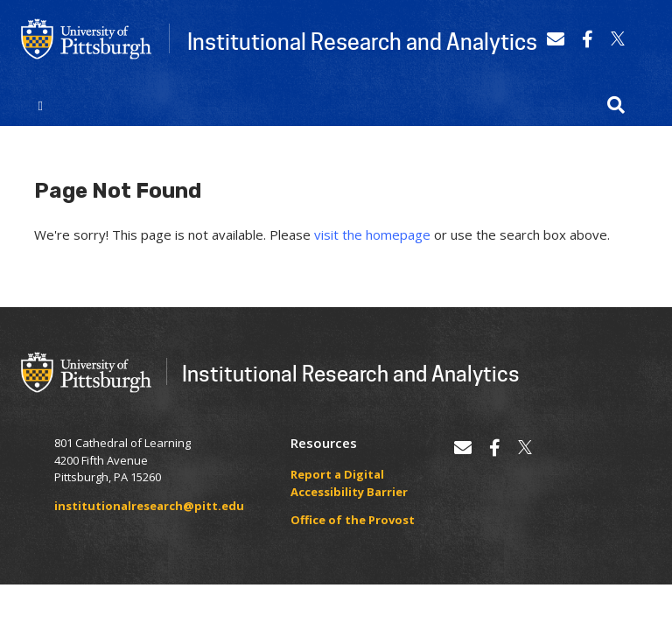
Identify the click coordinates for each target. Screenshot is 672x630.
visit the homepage (372, 234)
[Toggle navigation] (41, 105)
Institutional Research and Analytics (362, 41)
